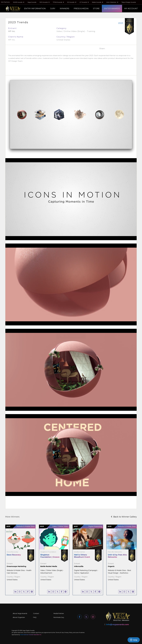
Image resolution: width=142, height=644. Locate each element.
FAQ (35, 617)
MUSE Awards (19, 2)
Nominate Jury (59, 617)
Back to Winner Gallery (124, 517)
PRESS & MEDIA (81, 8)
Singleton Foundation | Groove (50, 556)
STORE (96, 8)
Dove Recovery (14, 555)
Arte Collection (112, 2)
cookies (82, 632)
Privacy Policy (68, 632)
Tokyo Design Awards (129, 2)
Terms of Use (60, 632)
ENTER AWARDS (112, 8)
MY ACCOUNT (131, 8)
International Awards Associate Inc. (31, 635)
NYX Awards (45, 2)
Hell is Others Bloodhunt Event (82, 556)
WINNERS (65, 8)
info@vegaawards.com (118, 624)
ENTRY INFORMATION (35, 8)
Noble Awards (98, 2)
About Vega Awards (20, 613)
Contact (36, 613)
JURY (53, 8)
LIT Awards (84, 2)
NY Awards (72, 2)
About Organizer (19, 617)
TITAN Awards (58, 2)
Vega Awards (32, 2)
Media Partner (59, 613)
